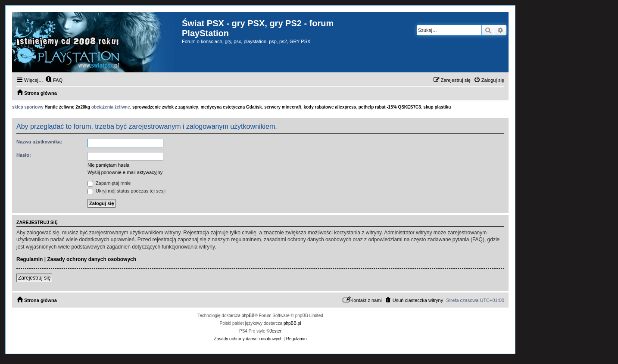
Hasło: (24, 155)
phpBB (248, 316)
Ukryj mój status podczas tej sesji (126, 191)
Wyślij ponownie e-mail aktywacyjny (125, 172)
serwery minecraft (283, 107)
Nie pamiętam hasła (108, 165)
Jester (276, 331)
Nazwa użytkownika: (39, 142)
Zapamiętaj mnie (109, 183)
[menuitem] (54, 80)
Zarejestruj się (34, 278)
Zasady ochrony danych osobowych (92, 259)
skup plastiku (437, 107)
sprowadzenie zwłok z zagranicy (165, 107)
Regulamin (30, 259)
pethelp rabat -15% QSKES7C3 (390, 107)
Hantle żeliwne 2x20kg (68, 107)
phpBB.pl (292, 323)
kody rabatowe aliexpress (330, 107)
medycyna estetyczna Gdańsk (231, 107)
